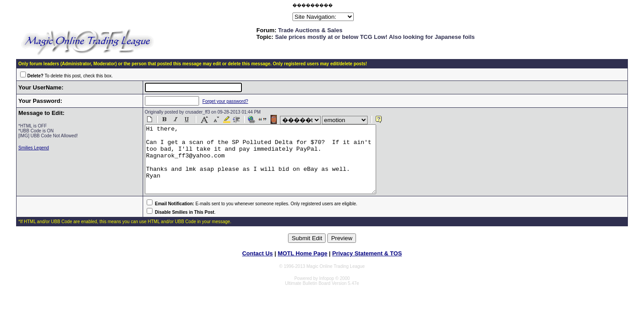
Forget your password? (217, 101)
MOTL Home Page (303, 267)
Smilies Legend (34, 148)
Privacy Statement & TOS (367, 267)
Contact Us (257, 267)
